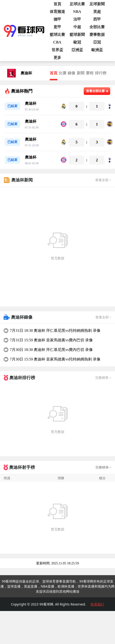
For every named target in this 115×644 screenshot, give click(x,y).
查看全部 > (103, 180)
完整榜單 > (103, 378)
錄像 (71, 73)
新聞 (81, 73)
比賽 (63, 73)
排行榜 (101, 73)
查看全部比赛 (97, 91)
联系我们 (97, 604)
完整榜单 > (103, 467)
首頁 (54, 73)
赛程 (90, 73)
